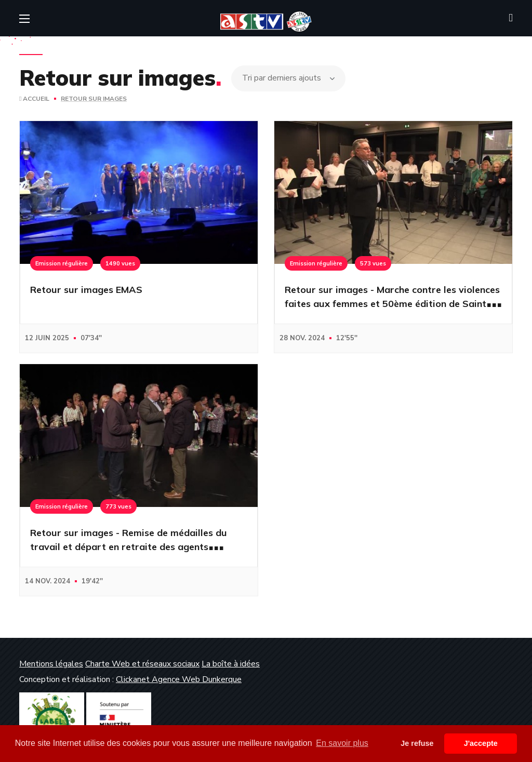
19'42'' (92, 581)
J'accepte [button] (481, 743)
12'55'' (347, 338)
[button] (511, 18)
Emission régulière (62, 263)
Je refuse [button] (417, 743)
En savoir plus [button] (342, 743)
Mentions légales (51, 664)
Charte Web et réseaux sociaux (142, 664)
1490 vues (120, 263)
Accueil (34, 99)
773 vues (118, 506)
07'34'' (91, 338)
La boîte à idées (231, 664)
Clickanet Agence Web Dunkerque (179, 679)
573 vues (373, 263)
